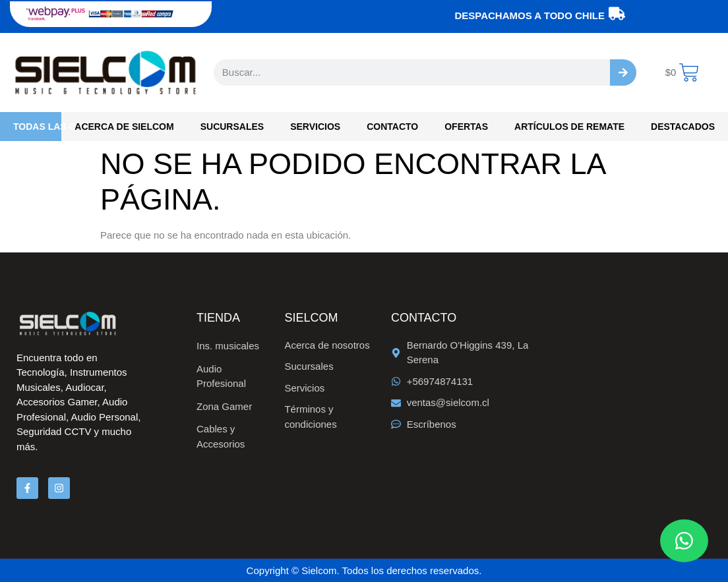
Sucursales (232, 127)
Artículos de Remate (569, 127)
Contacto (392, 127)
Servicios (315, 127)
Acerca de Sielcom (124, 127)
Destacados (683, 127)
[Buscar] (623, 73)
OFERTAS (466, 127)
